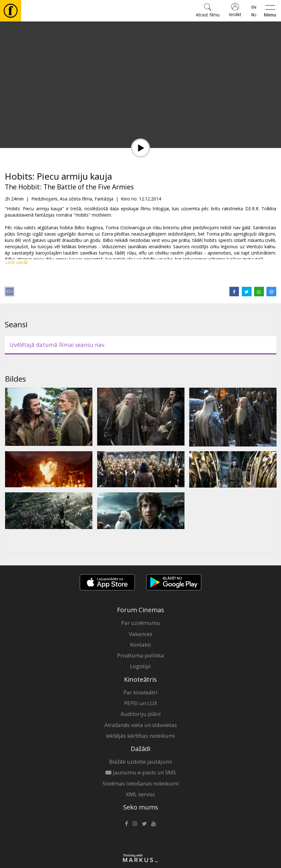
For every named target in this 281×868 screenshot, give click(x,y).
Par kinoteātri (140, 692)
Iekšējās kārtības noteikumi (140, 736)
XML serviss (140, 794)
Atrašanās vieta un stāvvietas (141, 725)
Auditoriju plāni (141, 714)
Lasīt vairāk (16, 262)
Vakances (140, 634)
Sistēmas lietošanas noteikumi (141, 783)
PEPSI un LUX (141, 703)
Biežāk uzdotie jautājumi (141, 762)
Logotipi (140, 666)
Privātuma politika (140, 655)
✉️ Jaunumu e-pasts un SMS (140, 772)
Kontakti (140, 645)
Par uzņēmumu (141, 623)
